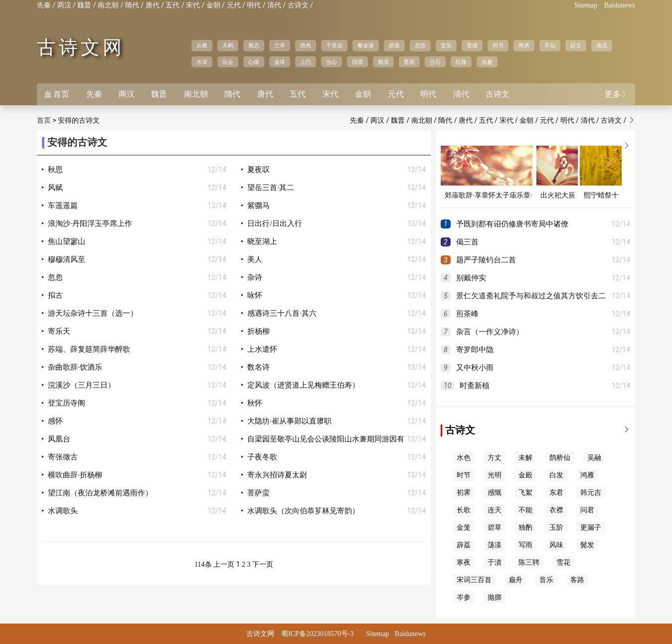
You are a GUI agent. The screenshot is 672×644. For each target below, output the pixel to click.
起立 (576, 45)
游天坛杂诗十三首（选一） (93, 313)
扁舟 (515, 580)
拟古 (55, 295)
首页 (57, 94)
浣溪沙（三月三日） (82, 385)
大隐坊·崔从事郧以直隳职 (289, 421)
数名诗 (258, 367)
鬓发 (587, 545)
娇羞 (394, 45)
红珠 (461, 62)
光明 (495, 475)
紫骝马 (258, 206)
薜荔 (464, 545)
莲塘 (472, 45)
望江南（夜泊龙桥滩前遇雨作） (100, 493)
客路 (577, 580)
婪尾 (409, 62)
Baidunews (620, 5)
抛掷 (495, 597)
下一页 (263, 564)
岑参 (464, 597)
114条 (203, 564)
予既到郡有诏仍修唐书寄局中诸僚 (512, 224)
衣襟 (556, 510)
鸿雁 (587, 475)
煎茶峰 (467, 314)
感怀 (55, 421)
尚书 (498, 45)
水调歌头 (63, 511)
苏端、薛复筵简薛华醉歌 (89, 349)
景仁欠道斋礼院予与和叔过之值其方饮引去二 (531, 296)
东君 (556, 493)
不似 (550, 45)
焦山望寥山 (67, 241)
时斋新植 (475, 386)
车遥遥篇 (63, 206)
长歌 (464, 510)
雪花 (563, 562)
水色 (464, 458)
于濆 (495, 562)
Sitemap (586, 5)
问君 (587, 510)
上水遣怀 (262, 349)
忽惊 (420, 45)
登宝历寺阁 (67, 403)
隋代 (132, 5)
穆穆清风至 (67, 259)
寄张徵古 (63, 457)
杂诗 (255, 277)
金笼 (464, 528)
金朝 (213, 5)
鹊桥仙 (560, 458)
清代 (274, 5)
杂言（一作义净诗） (490, 332)
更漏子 (591, 528)
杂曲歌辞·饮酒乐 (75, 367)
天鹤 (228, 45)
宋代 (193, 5)
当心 (332, 62)
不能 (525, 510)
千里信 (334, 45)
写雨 (525, 545)
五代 (172, 5)
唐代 (153, 5)
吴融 (594, 458)
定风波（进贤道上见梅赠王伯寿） (303, 385)
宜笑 (446, 45)
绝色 (306, 45)
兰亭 (280, 45)
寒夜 (464, 562)
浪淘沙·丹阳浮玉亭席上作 (90, 223)
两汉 (64, 5)
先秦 (44, 5)
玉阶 (556, 528)
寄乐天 (59, 331)
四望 (357, 62)
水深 (202, 62)
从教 (202, 45)
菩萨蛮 (258, 493)
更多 (616, 94)
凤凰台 (59, 439)
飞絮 (525, 493)
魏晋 (84, 5)
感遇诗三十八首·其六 (282, 313)
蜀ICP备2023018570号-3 (317, 634)
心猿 (254, 62)
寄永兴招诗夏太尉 (277, 475)
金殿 (525, 475)
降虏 (524, 45)
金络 (280, 62)
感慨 (495, 493)
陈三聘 (529, 562)
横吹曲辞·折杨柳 (75, 475)
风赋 (55, 188)
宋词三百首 (474, 580)
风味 (556, 545)
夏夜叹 (258, 170)
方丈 (495, 458)
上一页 (224, 564)
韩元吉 (591, 493)
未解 (525, 458)
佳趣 (487, 62)
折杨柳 (258, 331)
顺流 (383, 62)
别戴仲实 (471, 278)
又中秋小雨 (475, 368)
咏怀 (255, 295)
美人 (255, 259)
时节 (464, 475)
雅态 (254, 45)
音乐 (546, 580)
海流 (602, 45)
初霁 (464, 493)
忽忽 (55, 277)
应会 (228, 62)
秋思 (55, 170)
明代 (254, 5)
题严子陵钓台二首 (486, 260)
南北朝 (108, 5)
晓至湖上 (262, 241)
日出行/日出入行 (274, 223)
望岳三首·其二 (271, 188)
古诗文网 (81, 47)
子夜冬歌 (262, 457)
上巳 (306, 62)
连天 (495, 510)
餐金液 (366, 45)
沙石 (435, 62)
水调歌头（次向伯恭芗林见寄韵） (303, 511)
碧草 (495, 528)
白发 (556, 475)
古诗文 (298, 5)
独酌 (525, 528)
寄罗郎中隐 (475, 350)
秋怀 (255, 403)
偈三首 (467, 242)
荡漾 (495, 545)
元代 (234, 5)
